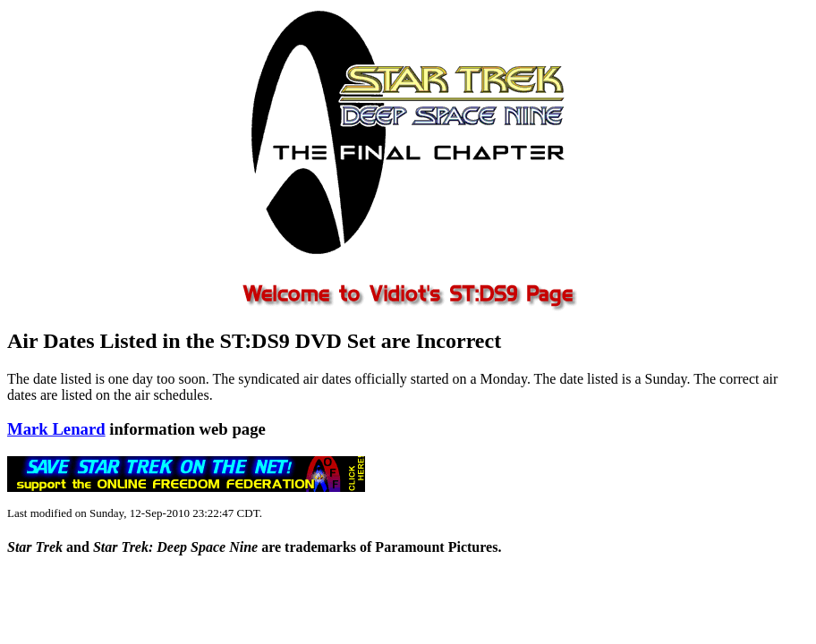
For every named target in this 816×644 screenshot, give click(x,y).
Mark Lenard (56, 429)
